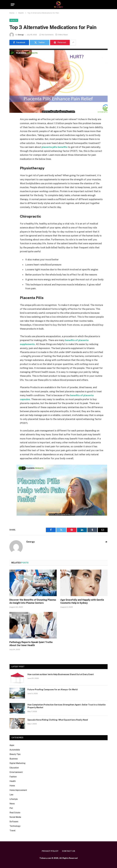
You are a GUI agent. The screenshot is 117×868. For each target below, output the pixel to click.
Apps (12, 745)
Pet (11, 808)
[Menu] (13, 5)
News (12, 804)
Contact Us (69, 851)
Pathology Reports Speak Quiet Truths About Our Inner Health (31, 644)
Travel (12, 831)
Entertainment (16, 772)
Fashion (13, 777)
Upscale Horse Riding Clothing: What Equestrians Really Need (58, 720)
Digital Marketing (17, 763)
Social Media (15, 817)
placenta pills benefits (54, 147)
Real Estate (15, 813)
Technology (15, 826)
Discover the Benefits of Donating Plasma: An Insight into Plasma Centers (33, 601)
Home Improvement (18, 790)
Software (14, 822)
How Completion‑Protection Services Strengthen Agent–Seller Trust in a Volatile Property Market (66, 706)
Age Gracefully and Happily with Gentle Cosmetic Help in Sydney (82, 601)
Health (14, 20)
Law (11, 795)
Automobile (15, 750)
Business (14, 759)
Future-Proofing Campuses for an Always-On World (53, 690)
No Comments (47, 35)
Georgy (21, 35)
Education (14, 768)
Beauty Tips (15, 754)
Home (12, 786)
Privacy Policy (50, 851)
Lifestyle (14, 799)
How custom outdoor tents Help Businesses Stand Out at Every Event (61, 674)
